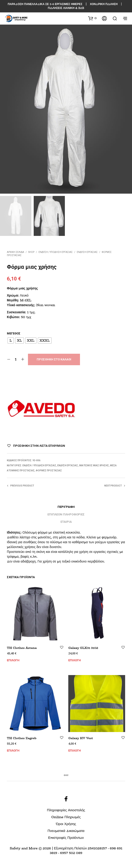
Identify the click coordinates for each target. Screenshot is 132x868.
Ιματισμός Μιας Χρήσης (94, 465)
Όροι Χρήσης (66, 824)
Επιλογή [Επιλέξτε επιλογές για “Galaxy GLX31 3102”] (75, 660)
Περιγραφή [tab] (66, 507)
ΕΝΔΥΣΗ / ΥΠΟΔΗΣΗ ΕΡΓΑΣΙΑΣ (56, 252)
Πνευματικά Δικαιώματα (66, 831)
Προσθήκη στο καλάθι (54, 359)
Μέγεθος (14, 333)
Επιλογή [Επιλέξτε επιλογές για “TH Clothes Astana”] (13, 660)
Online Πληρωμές (66, 817)
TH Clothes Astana (22, 648)
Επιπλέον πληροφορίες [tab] (66, 514)
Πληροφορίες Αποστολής (66, 810)
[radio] (11, 341)
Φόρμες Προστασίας (49, 471)
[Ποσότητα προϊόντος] (16, 359)
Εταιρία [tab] (66, 522)
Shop (31, 252)
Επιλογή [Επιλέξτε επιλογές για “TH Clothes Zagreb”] (13, 751)
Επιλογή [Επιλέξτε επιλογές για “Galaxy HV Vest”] (75, 751)
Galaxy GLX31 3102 (83, 648)
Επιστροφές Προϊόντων (66, 838)
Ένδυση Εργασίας (87, 252)
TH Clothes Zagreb (22, 738)
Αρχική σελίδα (15, 252)
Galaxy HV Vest (81, 738)
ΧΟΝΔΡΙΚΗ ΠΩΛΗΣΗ (104, 4)
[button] (92, 18)
